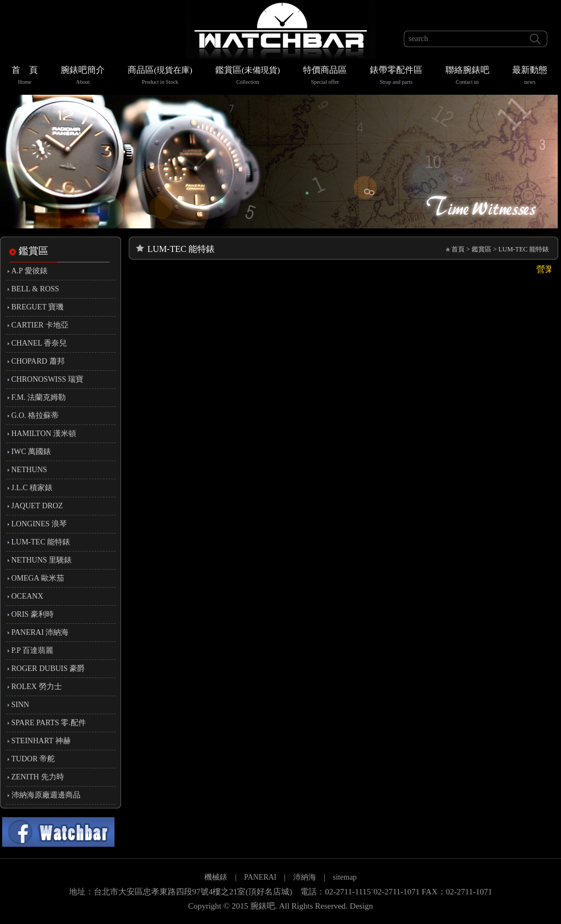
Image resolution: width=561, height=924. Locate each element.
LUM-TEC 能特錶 (41, 542)
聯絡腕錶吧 (467, 76)
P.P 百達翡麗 (33, 650)
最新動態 (530, 76)
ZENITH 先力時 (38, 777)
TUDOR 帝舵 (33, 759)
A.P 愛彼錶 (30, 271)
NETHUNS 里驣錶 (42, 560)
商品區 (160, 76)
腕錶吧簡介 (83, 76)
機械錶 (216, 877)
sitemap (345, 877)
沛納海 (305, 877)
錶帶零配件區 (396, 76)
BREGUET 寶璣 (38, 307)
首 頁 (25, 76)
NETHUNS (29, 470)
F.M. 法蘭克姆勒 (39, 397)
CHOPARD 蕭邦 (38, 361)
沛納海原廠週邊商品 (46, 795)
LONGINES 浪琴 (39, 524)
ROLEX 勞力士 (37, 687)
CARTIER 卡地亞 (40, 325)
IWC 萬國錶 (32, 452)
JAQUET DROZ (37, 506)
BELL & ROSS (35, 289)
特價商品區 (325, 76)
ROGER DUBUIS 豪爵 (48, 668)
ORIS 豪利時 (33, 614)
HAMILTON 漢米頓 (44, 434)
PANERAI (261, 877)
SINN (21, 705)
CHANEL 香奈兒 (39, 343)
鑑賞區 (248, 76)
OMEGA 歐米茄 (38, 578)
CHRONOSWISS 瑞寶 (48, 379)
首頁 (458, 249)
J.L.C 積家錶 (32, 488)
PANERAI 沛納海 (40, 632)
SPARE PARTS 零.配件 (49, 723)
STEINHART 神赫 (41, 741)
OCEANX (27, 596)
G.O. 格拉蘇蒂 (35, 415)
